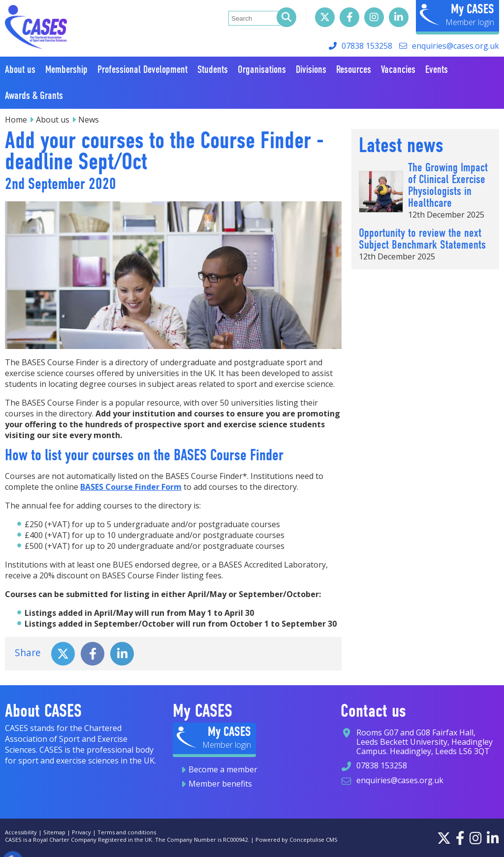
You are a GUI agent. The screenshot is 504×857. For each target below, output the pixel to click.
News (89, 120)
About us (53, 120)
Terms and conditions (127, 832)
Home (16, 120)
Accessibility (21, 832)
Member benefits (220, 784)
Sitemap (54, 832)
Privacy (81, 832)
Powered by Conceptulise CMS (297, 840)
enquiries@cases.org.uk (456, 46)
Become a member (223, 769)
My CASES (472, 9)
